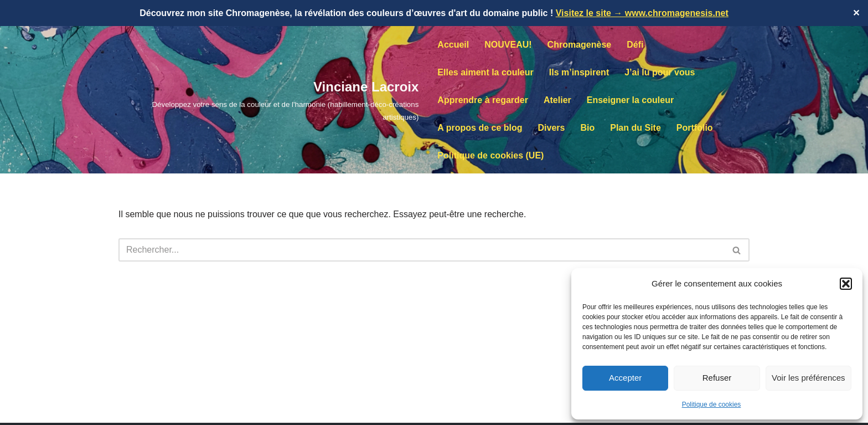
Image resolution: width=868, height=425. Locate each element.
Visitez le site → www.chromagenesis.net (642, 13)
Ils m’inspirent (579, 72)
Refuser (717, 378)
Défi (635, 45)
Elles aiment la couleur (485, 72)
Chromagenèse (580, 45)
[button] (846, 284)
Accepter (625, 378)
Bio (587, 128)
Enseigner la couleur (630, 100)
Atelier (557, 100)
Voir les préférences (808, 378)
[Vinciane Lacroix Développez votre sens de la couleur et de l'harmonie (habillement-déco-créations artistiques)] (268, 100)
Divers (552, 128)
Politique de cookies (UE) (490, 155)
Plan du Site (635, 128)
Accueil (453, 45)
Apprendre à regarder (483, 100)
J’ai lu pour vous (660, 72)
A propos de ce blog (480, 128)
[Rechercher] (422, 250)
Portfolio (695, 128)
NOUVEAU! (508, 45)
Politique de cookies (712, 404)
